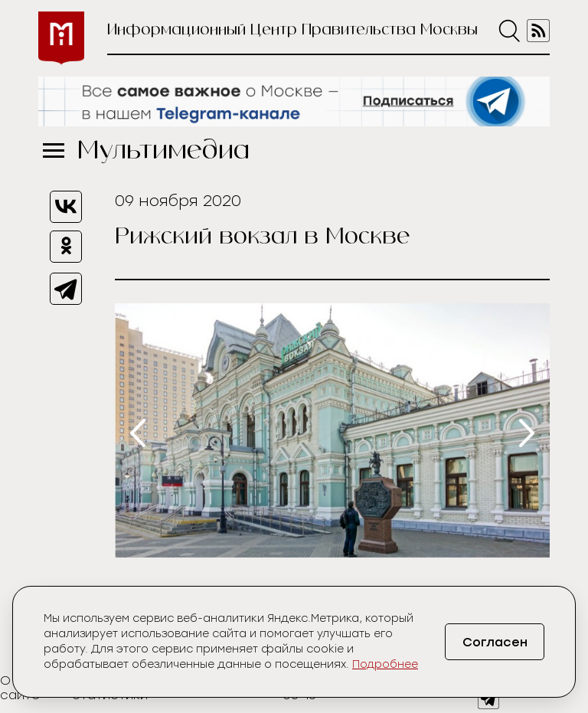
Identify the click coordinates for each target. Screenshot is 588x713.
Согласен (495, 642)
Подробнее (385, 664)
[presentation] (138, 433)
